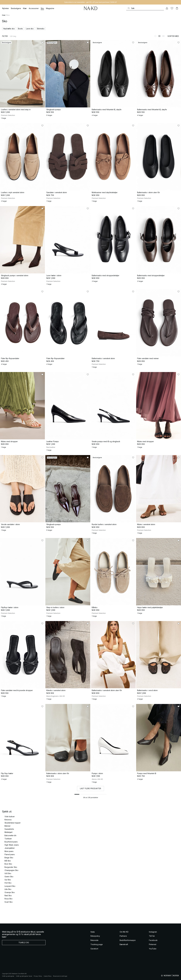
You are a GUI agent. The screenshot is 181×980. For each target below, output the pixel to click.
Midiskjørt (8, 832)
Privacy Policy (38, 976)
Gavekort (94, 949)
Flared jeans (10, 854)
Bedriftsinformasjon (128, 940)
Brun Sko (8, 864)
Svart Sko (9, 902)
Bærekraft (124, 944)
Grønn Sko (9, 877)
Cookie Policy (48, 976)
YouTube (153, 949)
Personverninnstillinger (60, 976)
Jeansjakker (10, 848)
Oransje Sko (10, 892)
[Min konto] (167, 8)
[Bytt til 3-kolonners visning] (163, 36)
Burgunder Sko (11, 867)
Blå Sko (8, 861)
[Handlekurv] (177, 8)
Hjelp (93, 932)
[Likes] (172, 8)
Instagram (153, 932)
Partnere (123, 936)
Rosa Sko (8, 899)
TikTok (152, 936)
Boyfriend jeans (11, 842)
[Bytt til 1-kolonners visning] (155, 36)
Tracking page (97, 944)
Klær (4, 15)
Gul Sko (8, 880)
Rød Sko (8, 896)
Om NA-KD (124, 932)
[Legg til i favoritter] (42, 43)
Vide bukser (10, 816)
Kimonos (8, 820)
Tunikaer (8, 839)
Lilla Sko (8, 889)
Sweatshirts (9, 829)
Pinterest (153, 944)
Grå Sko (8, 873)
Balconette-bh (10, 835)
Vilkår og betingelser (8, 976)
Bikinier (8, 826)
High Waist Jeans (12, 845)
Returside (94, 940)
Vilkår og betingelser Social (24, 976)
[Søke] (145, 8)
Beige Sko (9, 858)
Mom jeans (9, 851)
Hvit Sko (8, 883)
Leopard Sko (10, 886)
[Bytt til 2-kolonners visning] (159, 36)
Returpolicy (95, 936)
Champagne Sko (11, 870)
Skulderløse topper (13, 823)
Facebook (153, 940)
